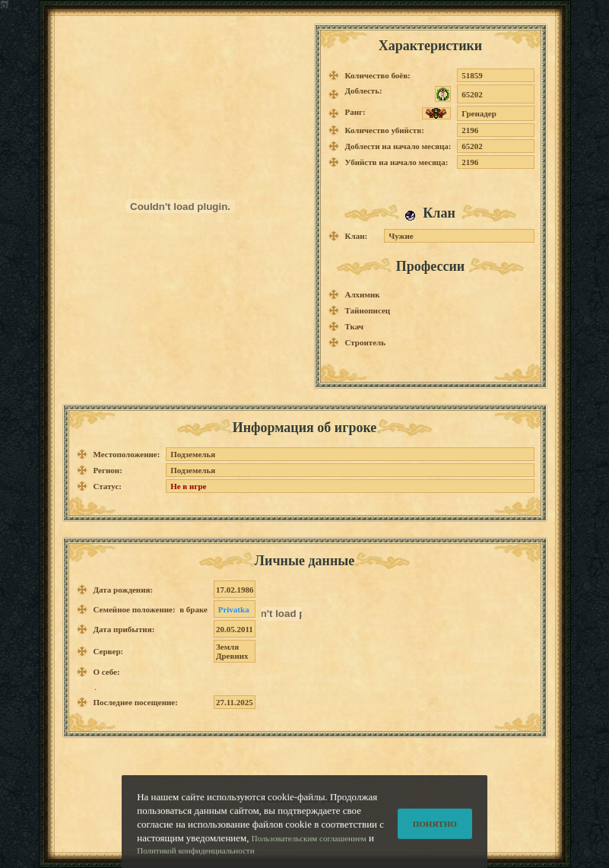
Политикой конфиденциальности (195, 857)
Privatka (234, 609)
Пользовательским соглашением (309, 845)
